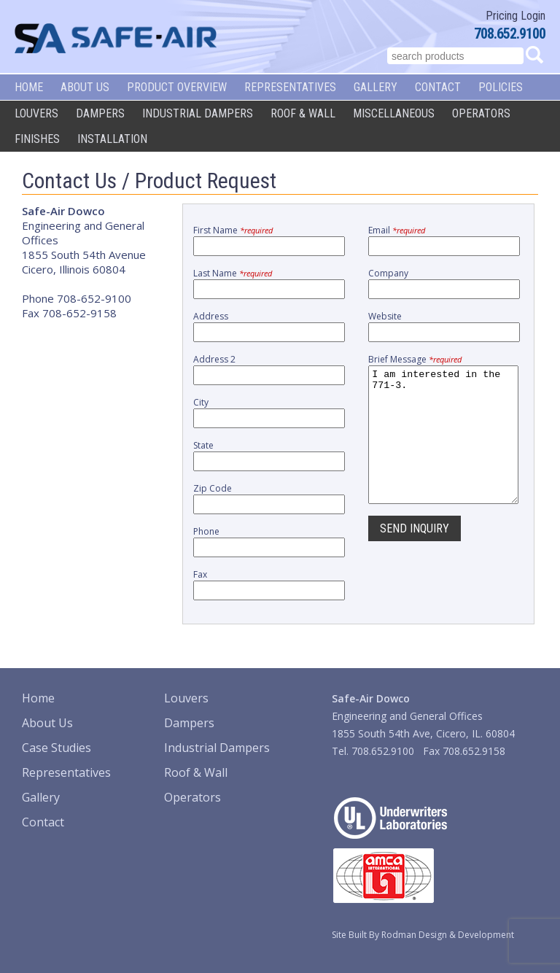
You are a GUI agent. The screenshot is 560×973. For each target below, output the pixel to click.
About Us (85, 87)
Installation (112, 139)
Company (388, 273)
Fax (200, 574)
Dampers (100, 113)
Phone (206, 531)
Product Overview (177, 87)
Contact (438, 87)
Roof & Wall (303, 113)
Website (385, 316)
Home (29, 87)
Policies (501, 87)
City (201, 402)
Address (211, 316)
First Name (233, 230)
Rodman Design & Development (448, 935)
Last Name (233, 273)
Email (397, 230)
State (203, 445)
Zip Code (213, 488)
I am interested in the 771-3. (443, 448)
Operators (481, 113)
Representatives (290, 87)
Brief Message (415, 359)
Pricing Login (516, 16)
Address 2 (214, 359)
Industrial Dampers (198, 113)
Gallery (376, 87)
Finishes (37, 139)
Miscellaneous (394, 113)
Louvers (36, 113)
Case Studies (57, 748)
